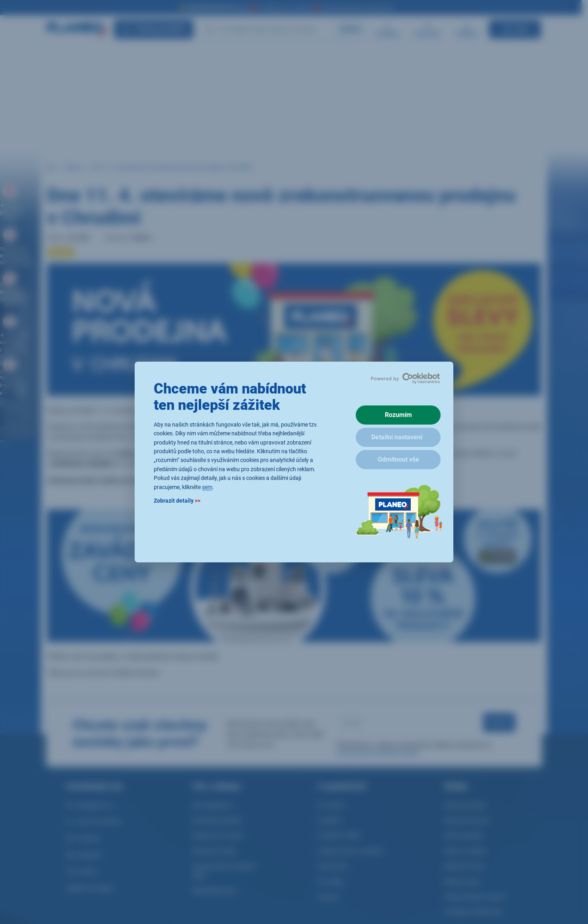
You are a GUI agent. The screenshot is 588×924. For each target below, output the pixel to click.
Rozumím (398, 415)
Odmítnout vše (398, 459)
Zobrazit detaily (177, 501)
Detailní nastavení (397, 437)
